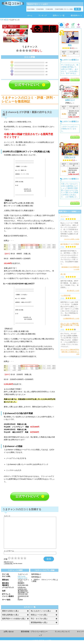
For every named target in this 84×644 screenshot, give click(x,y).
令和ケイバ (70, 100)
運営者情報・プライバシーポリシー (34, 632)
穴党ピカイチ (70, 157)
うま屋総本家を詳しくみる (71, 318)
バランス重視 (69, 9)
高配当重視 (49, 9)
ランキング (43, 15)
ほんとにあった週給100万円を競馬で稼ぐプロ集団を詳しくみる (70, 352)
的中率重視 (31, 9)
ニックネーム (9, 551)
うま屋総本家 (66, 296)
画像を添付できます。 (9, 562)
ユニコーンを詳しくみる (72, 239)
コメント (7, 516)
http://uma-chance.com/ (22, 577)
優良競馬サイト (76, 15)
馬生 (70, 45)
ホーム (30, 15)
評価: (6, 559)
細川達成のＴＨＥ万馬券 (70, 244)
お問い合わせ (9, 632)
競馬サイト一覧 (59, 15)
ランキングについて (62, 632)
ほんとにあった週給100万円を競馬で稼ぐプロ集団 (70, 325)
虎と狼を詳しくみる (73, 291)
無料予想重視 (59, 9)
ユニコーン (65, 216)
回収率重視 (40, 9)
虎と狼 (63, 274)
